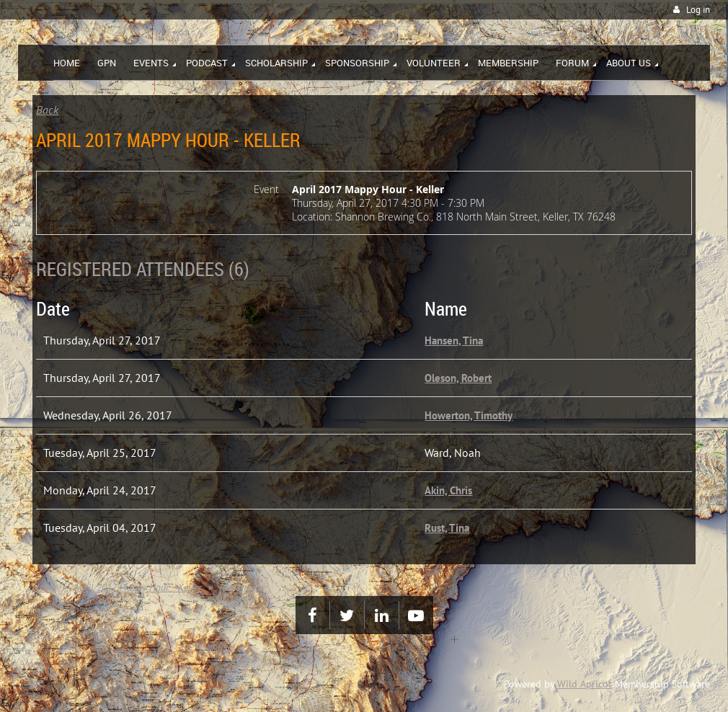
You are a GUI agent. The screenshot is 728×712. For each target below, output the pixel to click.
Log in (698, 10)
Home (44, 587)
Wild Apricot (585, 684)
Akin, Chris (448, 490)
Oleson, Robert (458, 378)
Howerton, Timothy (469, 415)
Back (47, 110)
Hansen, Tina (454, 341)
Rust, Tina (447, 528)
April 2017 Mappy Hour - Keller (138, 587)
